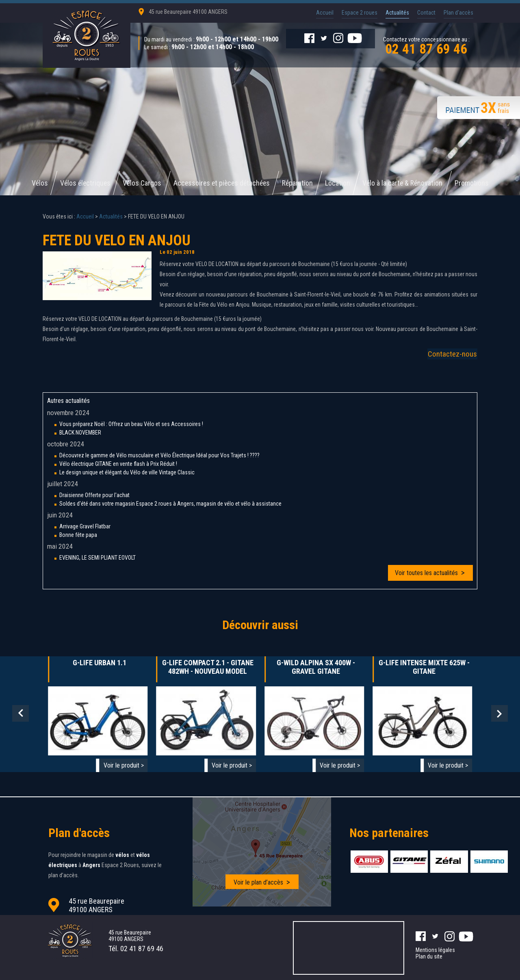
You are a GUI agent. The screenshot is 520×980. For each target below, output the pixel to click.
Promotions (475, 183)
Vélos (36, 183)
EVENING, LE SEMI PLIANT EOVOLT (97, 558)
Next (499, 714)
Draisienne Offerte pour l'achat (94, 495)
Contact (426, 13)
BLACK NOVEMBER (80, 433)
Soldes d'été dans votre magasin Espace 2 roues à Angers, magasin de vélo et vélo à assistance (170, 504)
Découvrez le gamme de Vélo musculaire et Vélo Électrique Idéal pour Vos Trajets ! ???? (159, 456)
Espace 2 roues (360, 13)
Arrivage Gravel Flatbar (85, 527)
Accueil (325, 13)
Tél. (136, 948)
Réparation (300, 183)
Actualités (397, 13)
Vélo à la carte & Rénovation (405, 183)
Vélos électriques (83, 183)
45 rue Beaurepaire (188, 12)
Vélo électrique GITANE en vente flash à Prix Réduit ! (118, 464)
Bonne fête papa (78, 535)
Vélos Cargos (141, 183)
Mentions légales (435, 949)
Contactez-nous (453, 354)
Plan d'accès (458, 13)
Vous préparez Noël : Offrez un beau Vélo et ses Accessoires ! (131, 424)
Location (340, 183)
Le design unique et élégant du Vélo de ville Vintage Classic (127, 473)
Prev (21, 714)
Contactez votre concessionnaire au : (426, 45)
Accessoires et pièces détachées (222, 183)
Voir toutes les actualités (426, 573)
